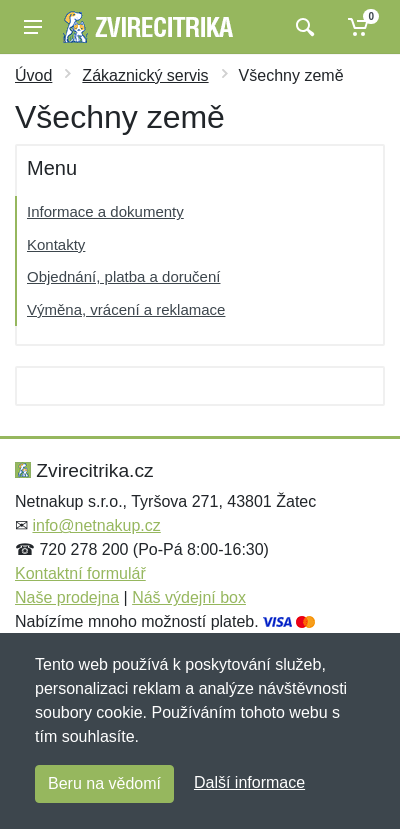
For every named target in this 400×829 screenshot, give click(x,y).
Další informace (249, 782)
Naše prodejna (67, 597)
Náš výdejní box (189, 597)
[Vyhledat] (302, 27)
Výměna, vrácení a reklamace (126, 309)
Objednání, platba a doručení (123, 276)
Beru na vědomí (104, 783)
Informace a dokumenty (105, 211)
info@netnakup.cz (96, 525)
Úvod (33, 75)
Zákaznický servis (145, 75)
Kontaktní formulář (80, 573)
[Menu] (33, 27)
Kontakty (56, 244)
